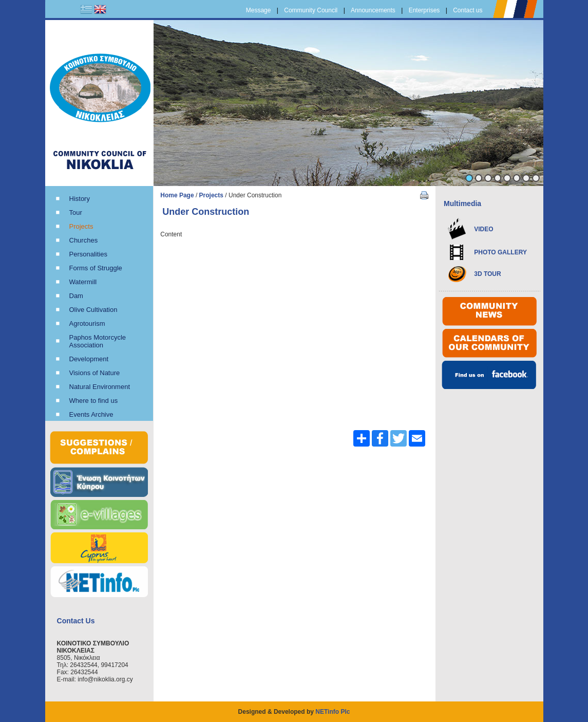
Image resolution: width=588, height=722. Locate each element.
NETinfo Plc (333, 712)
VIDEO (483, 229)
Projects (211, 195)
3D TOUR (487, 274)
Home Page (177, 195)
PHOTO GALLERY (500, 252)
